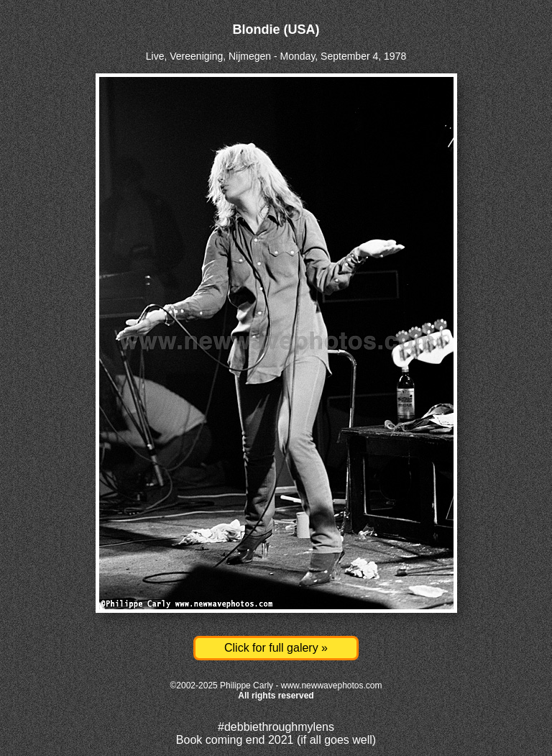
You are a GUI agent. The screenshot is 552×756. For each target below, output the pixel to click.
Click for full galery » (276, 648)
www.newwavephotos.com (332, 686)
